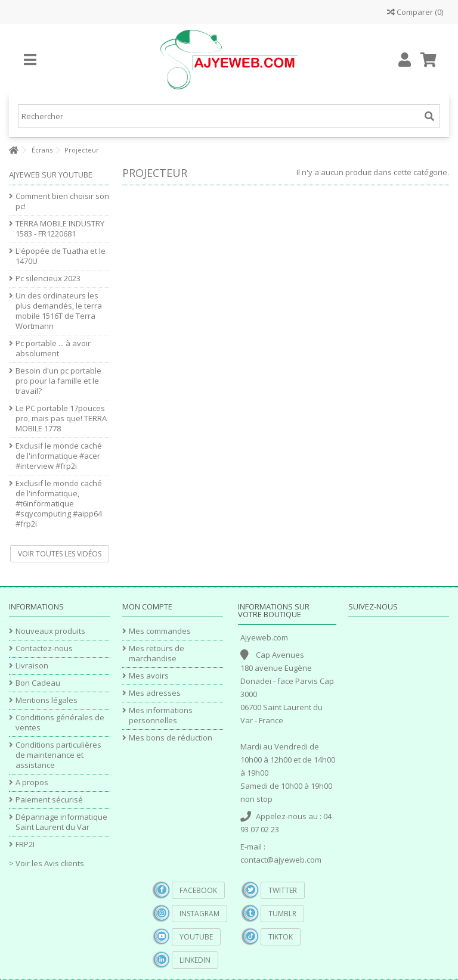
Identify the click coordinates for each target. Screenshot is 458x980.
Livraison (32, 666)
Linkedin (195, 960)
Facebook (198, 890)
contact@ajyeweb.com (281, 860)
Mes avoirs (149, 676)
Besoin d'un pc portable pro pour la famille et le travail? (58, 381)
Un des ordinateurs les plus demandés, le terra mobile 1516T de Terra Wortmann (59, 311)
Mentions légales (47, 700)
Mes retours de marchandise (157, 654)
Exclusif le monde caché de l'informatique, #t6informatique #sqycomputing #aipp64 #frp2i (59, 504)
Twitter (283, 890)
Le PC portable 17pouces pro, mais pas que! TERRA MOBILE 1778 (61, 419)
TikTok (281, 937)
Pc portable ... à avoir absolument (53, 349)
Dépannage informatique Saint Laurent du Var (61, 822)
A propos (32, 783)
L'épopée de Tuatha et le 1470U (61, 256)
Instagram (199, 914)
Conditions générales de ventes (60, 723)
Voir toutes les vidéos (60, 554)
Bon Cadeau (38, 683)
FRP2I (25, 844)
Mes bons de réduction (171, 738)
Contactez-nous (44, 648)
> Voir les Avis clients (47, 863)
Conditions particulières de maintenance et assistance (58, 755)
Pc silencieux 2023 (48, 279)
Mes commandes (160, 631)
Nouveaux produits (50, 631)
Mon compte (147, 606)
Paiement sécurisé (49, 800)
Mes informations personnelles (161, 715)
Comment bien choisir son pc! (62, 201)
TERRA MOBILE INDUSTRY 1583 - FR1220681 (60, 229)
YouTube (196, 937)
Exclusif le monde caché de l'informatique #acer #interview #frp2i (59, 456)
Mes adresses (155, 693)
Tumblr (282, 914)
